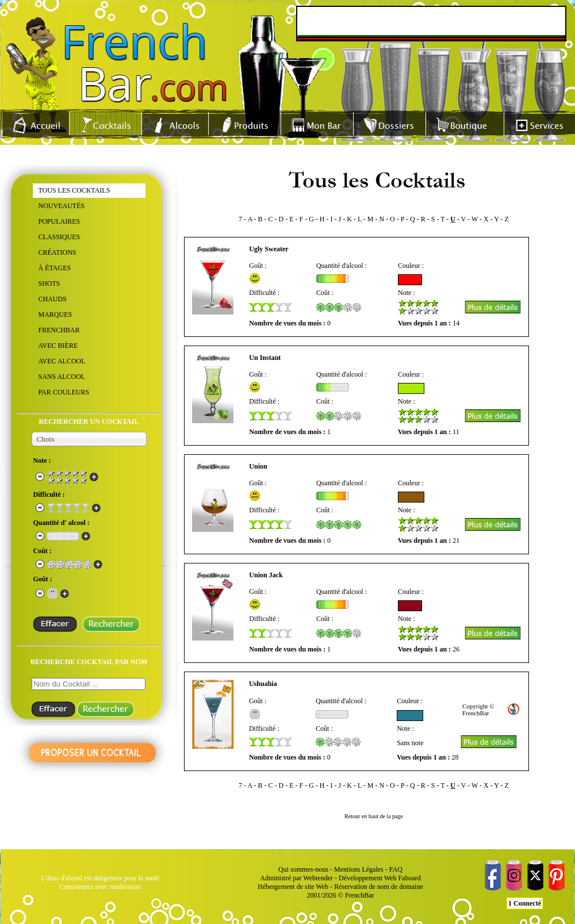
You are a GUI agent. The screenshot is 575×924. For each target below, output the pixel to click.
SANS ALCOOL (62, 377)
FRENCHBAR (59, 330)
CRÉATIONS (57, 252)
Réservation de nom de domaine (379, 887)
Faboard (409, 878)
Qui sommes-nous (303, 869)
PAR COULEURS (64, 392)
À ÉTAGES (55, 268)
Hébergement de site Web (293, 887)
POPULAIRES (60, 221)
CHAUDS (53, 299)
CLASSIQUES (60, 237)
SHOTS (49, 283)
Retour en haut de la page (374, 816)
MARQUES (55, 315)
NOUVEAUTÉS (62, 206)
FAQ (396, 869)
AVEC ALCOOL (62, 361)
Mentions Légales (359, 869)
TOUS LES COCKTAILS (74, 190)
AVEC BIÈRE (58, 346)
